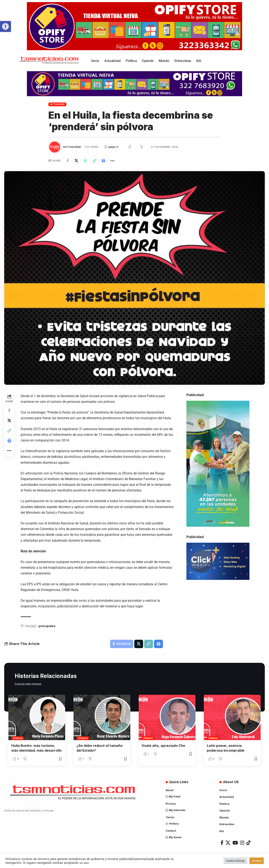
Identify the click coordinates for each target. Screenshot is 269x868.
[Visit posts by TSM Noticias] (55, 147)
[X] (228, 842)
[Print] (104, 161)
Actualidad (57, 104)
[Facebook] (222, 842)
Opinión (18, 738)
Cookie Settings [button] (235, 861)
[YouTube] (235, 842)
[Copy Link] (95, 161)
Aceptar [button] (257, 861)
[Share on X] (76, 161)
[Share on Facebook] (67, 161)
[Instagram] (242, 842)
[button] (5, 26)
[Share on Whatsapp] (86, 161)
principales (47, 626)
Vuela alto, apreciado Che (163, 746)
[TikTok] (248, 842)
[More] (113, 161)
